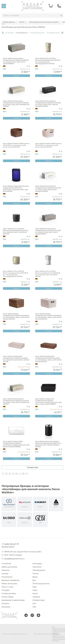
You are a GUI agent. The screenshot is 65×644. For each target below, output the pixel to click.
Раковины (6, 570)
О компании (6, 564)
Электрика (6, 607)
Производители (39, 570)
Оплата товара (7, 597)
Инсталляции (7, 577)
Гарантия (36, 597)
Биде (35, 587)
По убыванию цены (53, 33)
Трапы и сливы (8, 587)
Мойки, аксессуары (9, 584)
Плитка (35, 574)
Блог (34, 603)
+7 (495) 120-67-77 (10, 544)
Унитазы (5, 574)
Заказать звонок (8, 547)
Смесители (37, 567)
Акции (35, 594)
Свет (34, 607)
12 (23, 474)
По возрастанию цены (37, 33)
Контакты (5, 603)
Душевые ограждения (10, 580)
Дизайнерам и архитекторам (13, 600)
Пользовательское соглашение (46, 634)
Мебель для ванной (9, 567)
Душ (34, 580)
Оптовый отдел (39, 600)
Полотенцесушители (41, 584)
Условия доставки (9, 594)
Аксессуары (37, 564)
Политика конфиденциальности (14, 634)
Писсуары (6, 590)
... (20, 474)
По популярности (22, 33)
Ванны (35, 577)
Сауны (35, 590)
